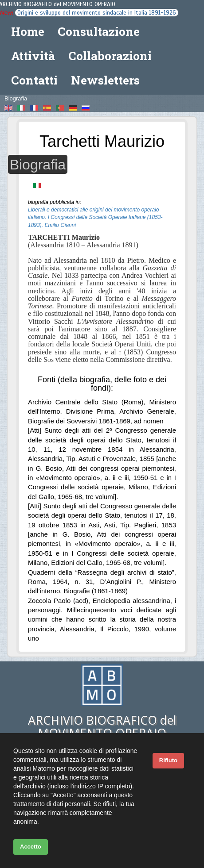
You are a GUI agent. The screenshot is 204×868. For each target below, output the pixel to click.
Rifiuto (168, 760)
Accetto (31, 847)
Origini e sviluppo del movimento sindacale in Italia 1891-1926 (97, 13)
